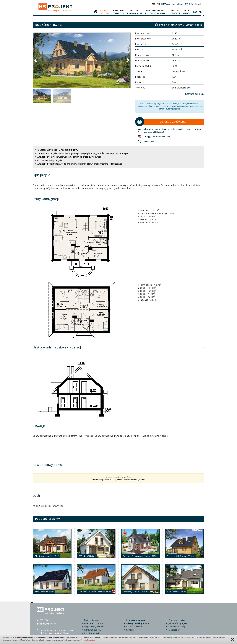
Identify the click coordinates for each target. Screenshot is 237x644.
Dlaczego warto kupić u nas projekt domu (58, 150)
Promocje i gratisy (177, 620)
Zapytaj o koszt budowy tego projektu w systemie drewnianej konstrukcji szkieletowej (80, 164)
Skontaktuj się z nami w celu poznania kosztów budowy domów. (118, 480)
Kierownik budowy (93, 630)
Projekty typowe (92, 620)
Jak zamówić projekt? (178, 623)
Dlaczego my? (175, 630)
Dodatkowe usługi (177, 627)
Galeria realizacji (134, 627)
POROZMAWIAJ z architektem (170, 4)
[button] (36, 60)
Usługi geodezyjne (93, 633)
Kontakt (130, 630)
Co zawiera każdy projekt (50, 160)
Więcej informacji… (88, 640)
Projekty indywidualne (94, 627)
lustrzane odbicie (194, 25)
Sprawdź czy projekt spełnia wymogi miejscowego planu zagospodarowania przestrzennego (83, 153)
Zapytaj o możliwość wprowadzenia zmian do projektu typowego (69, 157)
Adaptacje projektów (94, 623)
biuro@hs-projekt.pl (49, 624)
